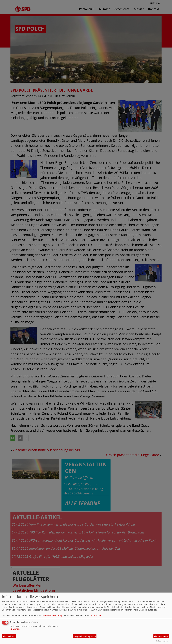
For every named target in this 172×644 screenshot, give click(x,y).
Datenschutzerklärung (52, 615)
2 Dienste (15, 629)
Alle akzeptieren (161, 636)
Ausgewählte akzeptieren (85, 636)
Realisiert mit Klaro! (162, 641)
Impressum (96, 615)
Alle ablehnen (9, 636)
